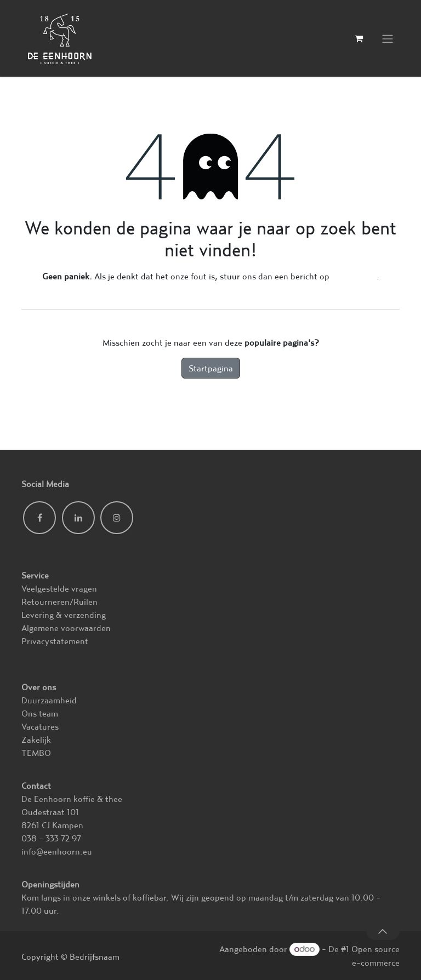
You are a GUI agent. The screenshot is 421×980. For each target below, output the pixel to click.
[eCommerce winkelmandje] (359, 38)
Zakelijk (36, 740)
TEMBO (36, 753)
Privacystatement (55, 641)
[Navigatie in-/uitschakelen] (388, 39)
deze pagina (354, 276)
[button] (383, 931)
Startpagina (211, 368)
